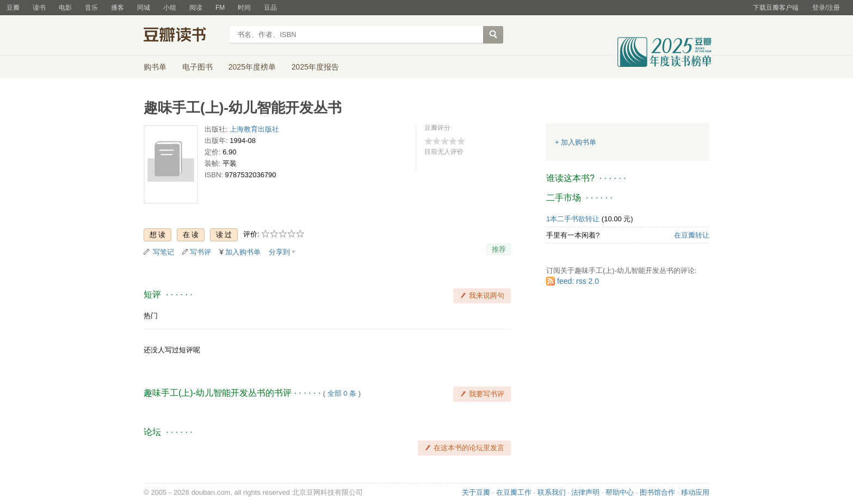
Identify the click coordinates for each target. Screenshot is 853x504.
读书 (39, 8)
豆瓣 (13, 8)
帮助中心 (620, 492)
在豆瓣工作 (514, 492)
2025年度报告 (315, 67)
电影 (65, 8)
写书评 (200, 252)
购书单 (155, 67)
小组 (170, 8)
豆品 (270, 8)
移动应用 (695, 492)
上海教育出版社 (254, 129)
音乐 (91, 8)
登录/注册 (826, 8)
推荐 (499, 249)
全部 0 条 (342, 393)
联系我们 (552, 492)
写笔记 (163, 252)
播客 (118, 8)
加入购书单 (243, 252)
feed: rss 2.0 (578, 281)
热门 (151, 316)
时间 (244, 8)
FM (220, 8)
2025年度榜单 (252, 67)
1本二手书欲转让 (573, 219)
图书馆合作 (657, 492)
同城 (144, 8)
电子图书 (197, 67)
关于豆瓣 (476, 492)
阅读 (196, 8)
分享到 (279, 252)
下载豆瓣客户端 (776, 8)
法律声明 (585, 492)
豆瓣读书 (183, 36)
